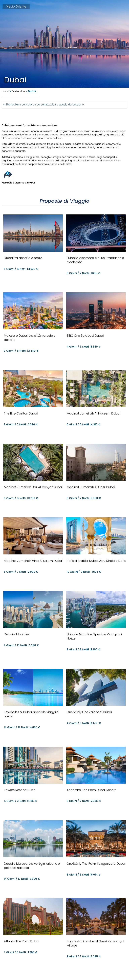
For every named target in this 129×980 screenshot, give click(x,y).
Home (5, 91)
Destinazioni (18, 91)
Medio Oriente (16, 6)
